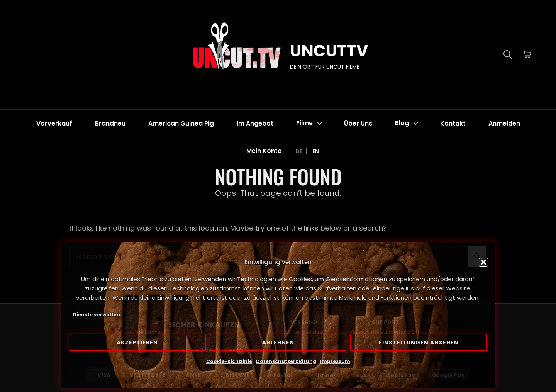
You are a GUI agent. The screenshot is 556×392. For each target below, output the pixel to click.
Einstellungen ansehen (419, 343)
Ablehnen (278, 343)
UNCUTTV (329, 51)
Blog (408, 123)
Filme (310, 123)
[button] (483, 262)
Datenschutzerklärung (286, 361)
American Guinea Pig (181, 123)
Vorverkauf (54, 123)
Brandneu (110, 123)
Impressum (335, 361)
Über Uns (358, 123)
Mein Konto (264, 151)
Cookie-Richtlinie (229, 361)
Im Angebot (255, 123)
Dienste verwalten (96, 315)
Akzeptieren (137, 343)
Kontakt (453, 123)
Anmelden (504, 123)
